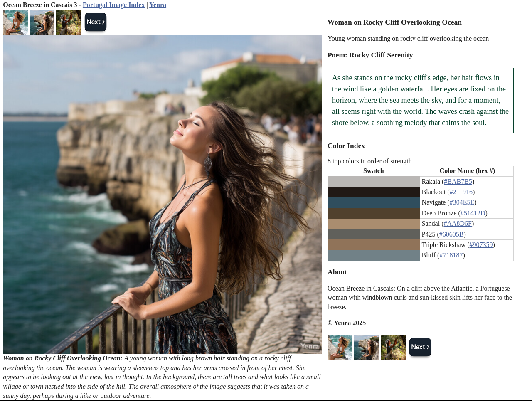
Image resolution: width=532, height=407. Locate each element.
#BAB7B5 (458, 181)
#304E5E (462, 202)
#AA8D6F (458, 223)
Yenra (158, 5)
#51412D (473, 213)
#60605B (452, 234)
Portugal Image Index (114, 5)
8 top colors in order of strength (370, 161)
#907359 (481, 245)
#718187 (451, 255)
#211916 (461, 192)
